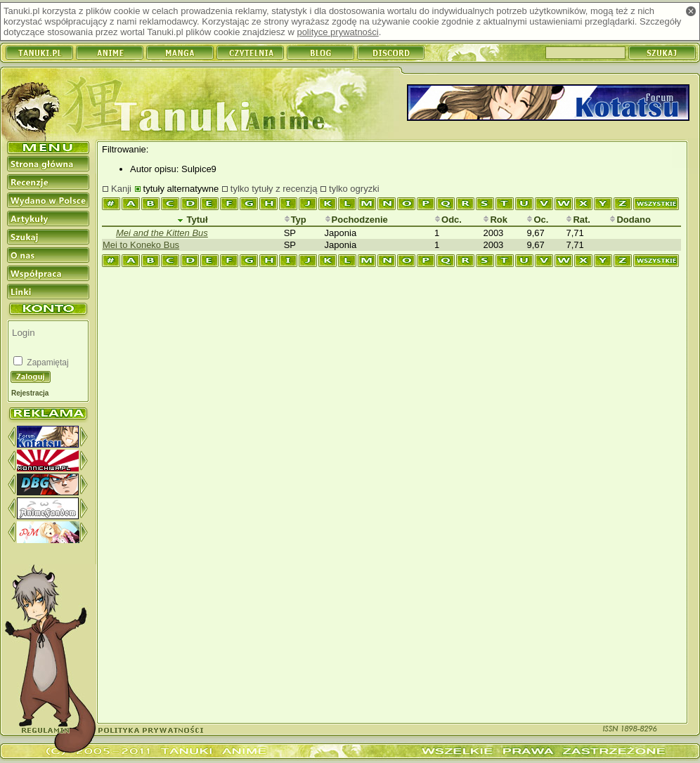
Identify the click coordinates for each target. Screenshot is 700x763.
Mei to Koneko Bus (141, 245)
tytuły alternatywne (181, 189)
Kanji (121, 189)
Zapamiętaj (47, 363)
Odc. (448, 220)
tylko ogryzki (354, 189)
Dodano (630, 220)
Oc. (537, 220)
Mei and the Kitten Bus (162, 233)
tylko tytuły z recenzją (274, 189)
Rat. (578, 220)
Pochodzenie (356, 220)
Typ (295, 220)
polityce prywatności (337, 32)
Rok (495, 220)
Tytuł (193, 220)
